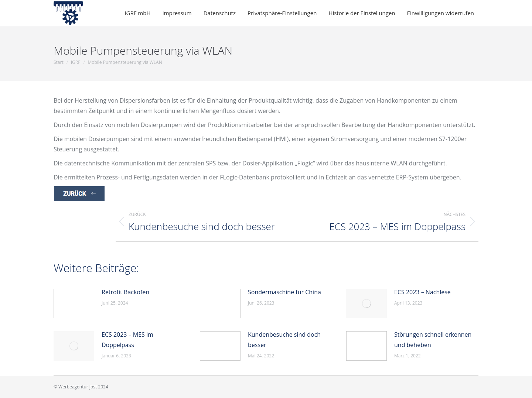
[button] (284, 13)
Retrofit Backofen (125, 292)
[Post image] (74, 303)
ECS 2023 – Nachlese (422, 292)
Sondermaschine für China (284, 292)
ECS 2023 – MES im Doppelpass (127, 340)
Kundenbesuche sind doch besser (284, 340)
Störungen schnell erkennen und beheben (433, 340)
